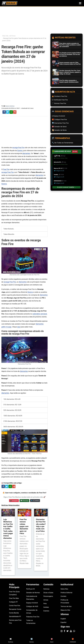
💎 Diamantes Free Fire (60, 123)
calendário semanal (40, 314)
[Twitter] (68, 631)
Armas (46, 600)
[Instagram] (62, 631)
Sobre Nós (64, 589)
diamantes (26, 153)
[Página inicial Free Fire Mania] (10, 3)
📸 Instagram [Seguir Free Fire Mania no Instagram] (14, 501)
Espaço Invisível (32, 603)
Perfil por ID (31, 589)
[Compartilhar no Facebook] (3, 486)
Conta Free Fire (15, 606)
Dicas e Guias (48, 593)
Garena (20, 151)
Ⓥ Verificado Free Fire (60, 100)
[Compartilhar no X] (7, 486)
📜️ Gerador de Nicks (59, 130)
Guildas (46, 607)
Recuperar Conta (15, 609)
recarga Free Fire (18, 148)
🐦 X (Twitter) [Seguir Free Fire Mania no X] (35, 501)
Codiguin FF (13, 602)
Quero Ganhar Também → (66, 187)
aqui (19, 327)
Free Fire (6, 169)
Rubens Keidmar (10, 106)
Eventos (46, 611)
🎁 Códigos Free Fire (59, 119)
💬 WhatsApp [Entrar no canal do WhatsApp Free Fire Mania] (24, 501)
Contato (64, 596)
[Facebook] (65, 631)
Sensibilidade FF (15, 616)
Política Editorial (66, 593)
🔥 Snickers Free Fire (59, 96)
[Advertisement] (25, 131)
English (63, 619)
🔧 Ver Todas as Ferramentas (62, 143)
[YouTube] (71, 631)
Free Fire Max (14, 598)
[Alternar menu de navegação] (80, 3)
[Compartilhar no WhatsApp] (10, 486)
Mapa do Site (65, 610)
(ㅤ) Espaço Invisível (58, 116)
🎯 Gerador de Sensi (59, 127)
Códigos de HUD (32, 606)
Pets (45, 604)
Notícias (46, 589)
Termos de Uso (66, 606)
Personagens (48, 596)
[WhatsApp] (74, 631)
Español (64, 622)
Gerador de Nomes (33, 593)
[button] (15, 112)
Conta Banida (14, 613)
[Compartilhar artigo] (14, 487)
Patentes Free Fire (33, 617)
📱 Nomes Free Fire (59, 103)
